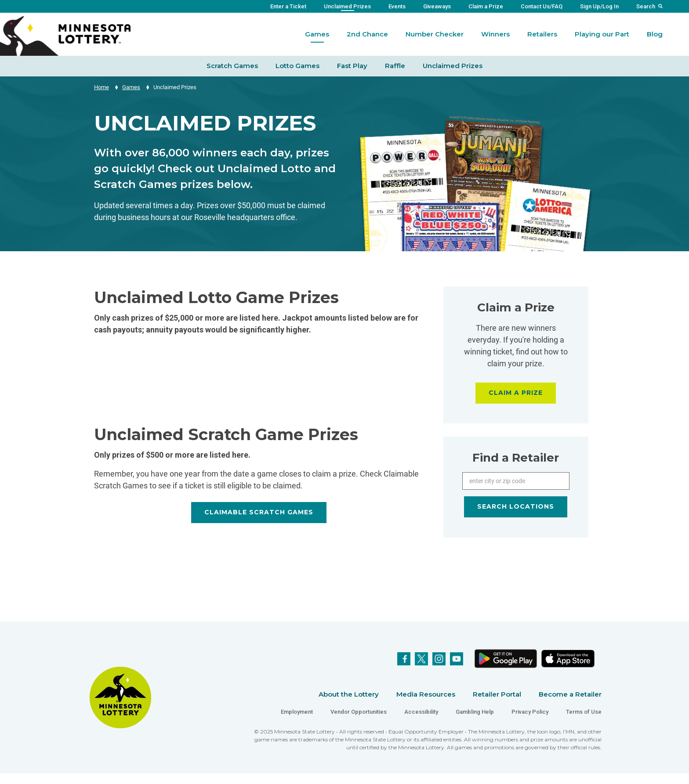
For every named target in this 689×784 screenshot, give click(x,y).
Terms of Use (584, 712)
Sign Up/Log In (599, 6)
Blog (655, 34)
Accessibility (421, 712)
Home (102, 87)
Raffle (395, 66)
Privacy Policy (530, 712)
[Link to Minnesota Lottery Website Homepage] (65, 35)
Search (646, 6)
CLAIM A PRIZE (516, 393)
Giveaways (437, 6)
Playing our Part (602, 34)
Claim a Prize (486, 6)
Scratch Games (232, 66)
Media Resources (426, 694)
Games (317, 34)
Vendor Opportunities (359, 712)
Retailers (542, 34)
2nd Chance (367, 34)
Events (397, 6)
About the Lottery (349, 694)
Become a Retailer (570, 694)
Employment (297, 712)
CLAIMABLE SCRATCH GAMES (259, 512)
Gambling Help (475, 712)
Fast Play (352, 66)
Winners (495, 34)
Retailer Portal (497, 694)
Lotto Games (297, 66)
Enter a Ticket (288, 6)
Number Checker (435, 34)
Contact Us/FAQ (542, 6)
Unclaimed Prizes (347, 6)
